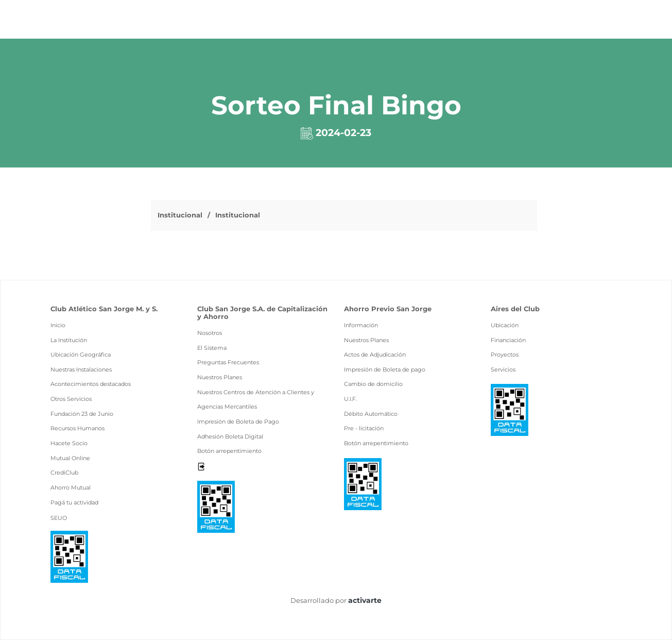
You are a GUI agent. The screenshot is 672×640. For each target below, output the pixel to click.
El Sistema (212, 348)
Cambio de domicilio (373, 384)
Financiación (508, 340)
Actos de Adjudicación (375, 355)
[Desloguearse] (201, 466)
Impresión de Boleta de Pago (238, 422)
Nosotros (210, 333)
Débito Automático (371, 414)
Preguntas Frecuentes (228, 362)
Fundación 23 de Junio (82, 414)
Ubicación (505, 325)
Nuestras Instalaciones (81, 369)
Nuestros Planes (220, 377)
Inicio (58, 325)
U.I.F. (350, 399)
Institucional (180, 215)
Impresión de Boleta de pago (385, 369)
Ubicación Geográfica (81, 355)
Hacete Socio (69, 443)
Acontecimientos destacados (91, 384)
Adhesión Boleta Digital (230, 436)
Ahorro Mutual (71, 487)
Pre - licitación (364, 428)
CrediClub (64, 473)
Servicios (503, 369)
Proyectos (505, 355)
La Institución (69, 340)
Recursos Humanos (77, 428)
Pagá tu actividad (74, 502)
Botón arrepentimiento (229, 451)
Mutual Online (70, 458)
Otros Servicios (71, 399)
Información (361, 325)
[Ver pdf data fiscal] (69, 556)
